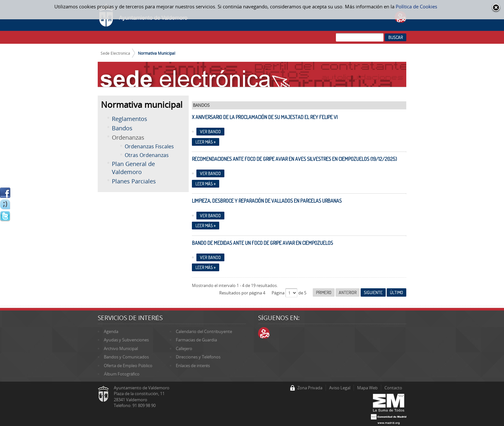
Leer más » (206, 142)
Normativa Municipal (157, 53)
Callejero (184, 348)
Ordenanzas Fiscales (149, 146)
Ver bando (210, 132)
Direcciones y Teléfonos (198, 357)
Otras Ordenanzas (147, 155)
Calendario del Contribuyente (204, 331)
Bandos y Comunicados (126, 357)
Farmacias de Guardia (196, 340)
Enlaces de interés (193, 366)
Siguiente (373, 292)
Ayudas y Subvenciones (126, 340)
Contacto (393, 388)
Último (396, 292)
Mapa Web (367, 388)
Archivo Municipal (121, 348)
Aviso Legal (340, 388)
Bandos (122, 128)
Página (279, 293)
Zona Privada (310, 388)
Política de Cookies (416, 6)
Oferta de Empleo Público (128, 366)
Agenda (111, 331)
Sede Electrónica (116, 53)
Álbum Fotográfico (122, 374)
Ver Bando (210, 216)
